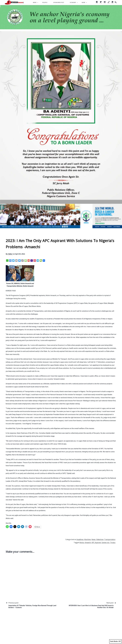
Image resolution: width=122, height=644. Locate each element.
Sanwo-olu (106, 543)
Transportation (110, 539)
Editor (10, 254)
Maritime (87, 539)
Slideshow (100, 539)
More (83, 2)
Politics (45, 2)
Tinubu (113, 543)
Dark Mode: (115, 641)
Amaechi (88, 543)
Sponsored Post (59, 2)
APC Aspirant (96, 543)
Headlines (80, 539)
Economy (73, 2)
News (35, 2)
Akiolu (82, 543)
